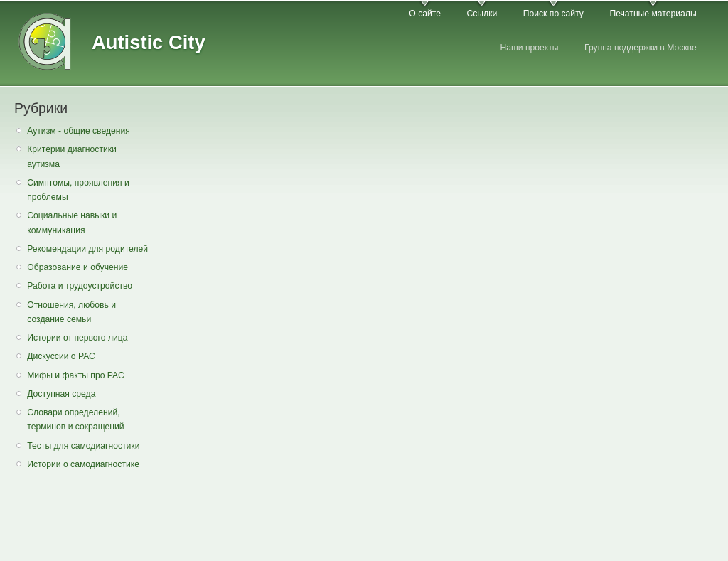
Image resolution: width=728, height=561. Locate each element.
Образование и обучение (77, 267)
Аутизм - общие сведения (79, 131)
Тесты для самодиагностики (83, 446)
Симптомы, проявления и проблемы (78, 190)
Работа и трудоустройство (80, 286)
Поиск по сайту (553, 14)
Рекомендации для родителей (87, 249)
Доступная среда (61, 394)
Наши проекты (529, 48)
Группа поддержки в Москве (641, 48)
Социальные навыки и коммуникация (72, 223)
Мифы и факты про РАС (76, 375)
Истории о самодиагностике (83, 464)
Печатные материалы (653, 14)
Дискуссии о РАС (61, 356)
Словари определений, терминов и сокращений (75, 420)
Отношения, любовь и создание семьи (71, 312)
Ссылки (482, 14)
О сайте (425, 14)
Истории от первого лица (77, 338)
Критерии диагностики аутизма (72, 157)
